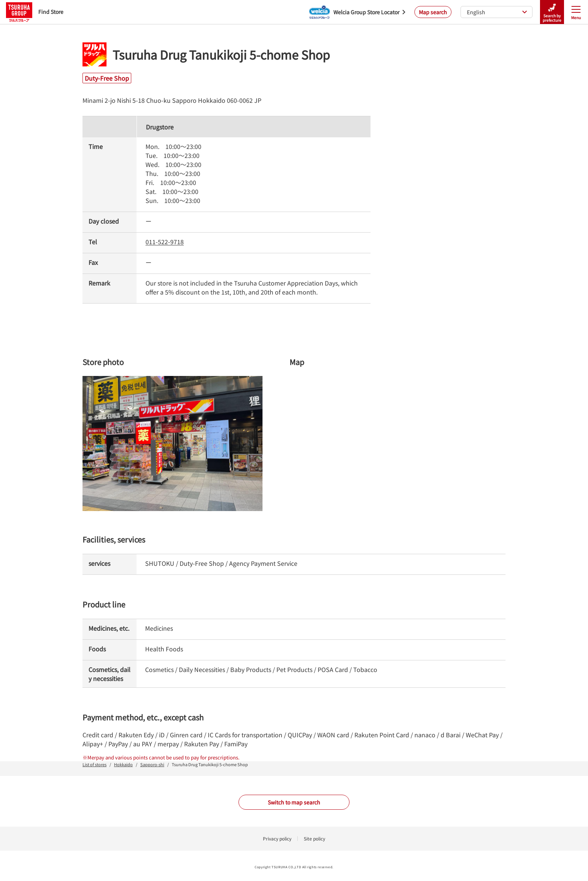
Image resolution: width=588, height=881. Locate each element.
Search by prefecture (552, 12)
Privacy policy (277, 838)
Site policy (314, 838)
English (497, 12)
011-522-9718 (165, 242)
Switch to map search (294, 802)
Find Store (35, 12)
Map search (433, 12)
